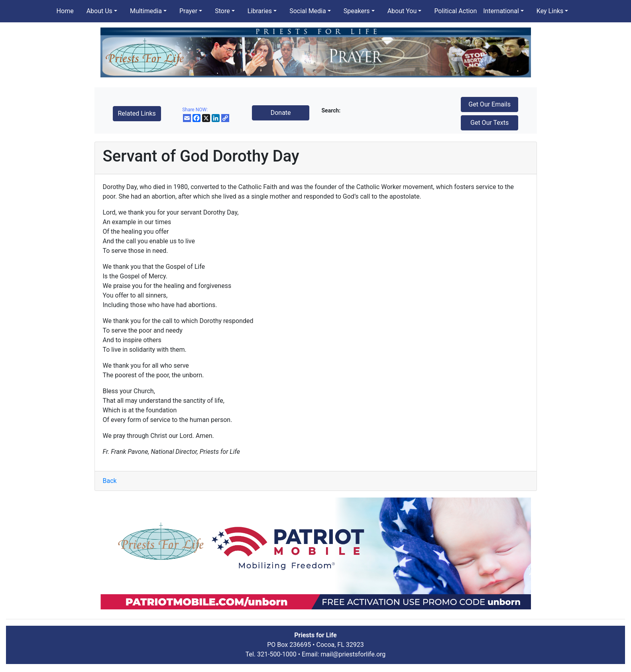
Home (65, 11)
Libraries (260, 11)
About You (402, 11)
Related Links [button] (137, 113)
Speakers (357, 11)
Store (222, 11)
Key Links (550, 11)
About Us (99, 11)
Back (110, 481)
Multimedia (146, 11)
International (501, 11)
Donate (281, 113)
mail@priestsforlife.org (353, 654)
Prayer (188, 11)
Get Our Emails (489, 104)
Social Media (308, 11)
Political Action (455, 11)
